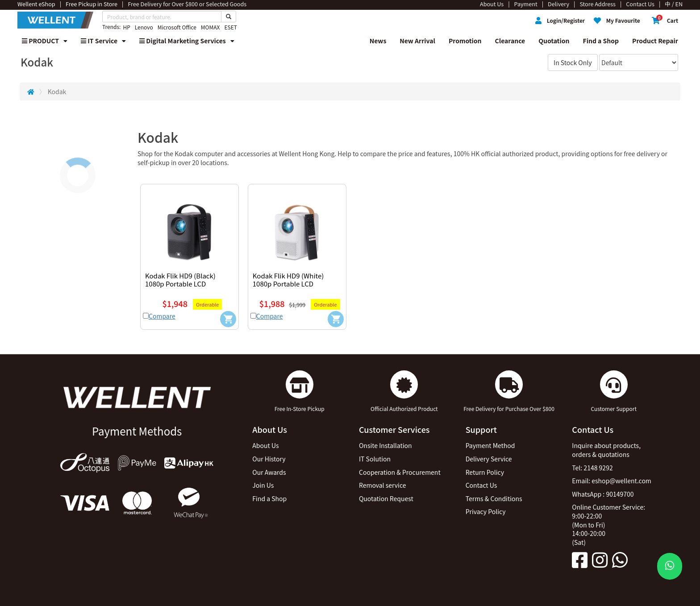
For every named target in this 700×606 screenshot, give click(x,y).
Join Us (263, 485)
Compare (162, 316)
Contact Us (481, 485)
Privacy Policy (486, 511)
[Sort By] (639, 62)
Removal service (383, 485)
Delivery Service (489, 459)
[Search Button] (229, 17)
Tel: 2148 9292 (592, 468)
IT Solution (375, 459)
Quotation (554, 41)
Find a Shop (601, 41)
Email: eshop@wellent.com (612, 481)
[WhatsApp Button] (670, 566)
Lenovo (144, 27)
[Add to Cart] (228, 319)
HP (126, 27)
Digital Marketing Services (187, 41)
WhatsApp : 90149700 (603, 494)
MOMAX (210, 27)
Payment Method (490, 445)
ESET (230, 27)
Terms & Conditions (494, 498)
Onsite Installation (385, 445)
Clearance (510, 41)
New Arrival (417, 41)
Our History (269, 459)
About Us (265, 445)
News (378, 41)
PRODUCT (45, 41)
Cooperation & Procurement (400, 472)
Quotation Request (386, 498)
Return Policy (485, 472)
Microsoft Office (177, 27)
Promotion (465, 41)
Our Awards (269, 472)
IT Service (103, 41)
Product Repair (655, 41)
